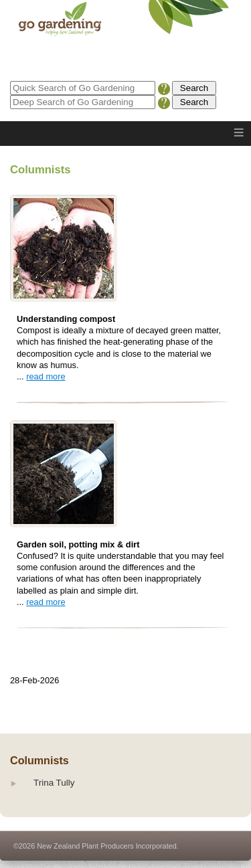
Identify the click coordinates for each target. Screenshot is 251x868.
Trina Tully (54, 783)
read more (46, 376)
